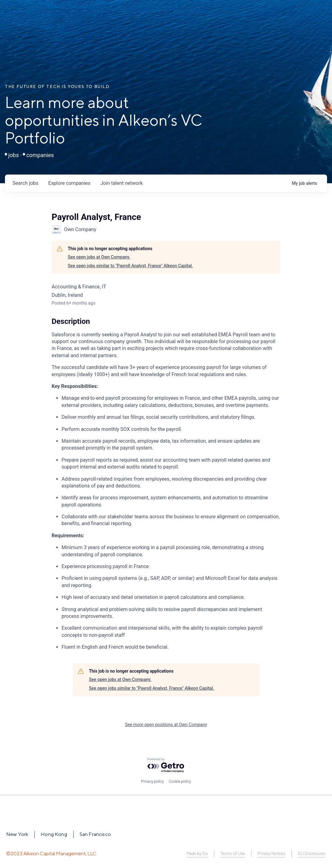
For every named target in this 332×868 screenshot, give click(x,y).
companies (69, 183)
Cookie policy (180, 782)
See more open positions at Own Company (166, 725)
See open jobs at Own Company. (99, 257)
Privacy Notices (272, 854)
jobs (25, 183)
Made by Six (197, 854)
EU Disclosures (312, 854)
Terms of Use (233, 854)
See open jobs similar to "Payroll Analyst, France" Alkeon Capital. (130, 266)
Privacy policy (152, 782)
